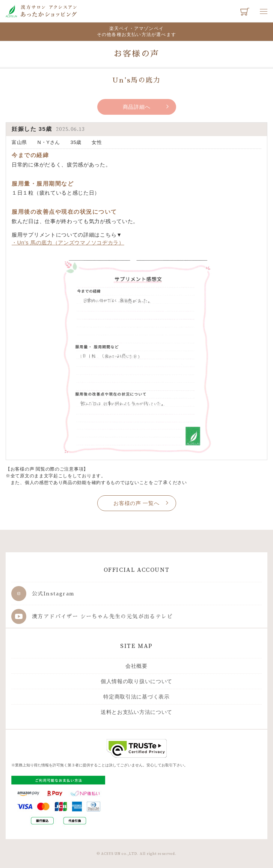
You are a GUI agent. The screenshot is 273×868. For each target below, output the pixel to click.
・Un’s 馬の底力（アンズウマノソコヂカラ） (68, 243)
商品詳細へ (137, 107)
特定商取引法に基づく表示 (136, 697)
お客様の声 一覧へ (136, 503)
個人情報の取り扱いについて (136, 681)
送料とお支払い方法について (136, 712)
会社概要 (136, 666)
